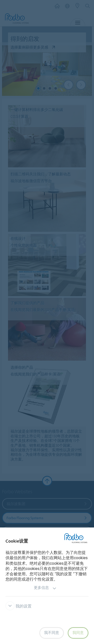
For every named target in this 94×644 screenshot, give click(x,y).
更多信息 (45, 588)
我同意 (78, 633)
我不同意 (52, 633)
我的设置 (19, 606)
